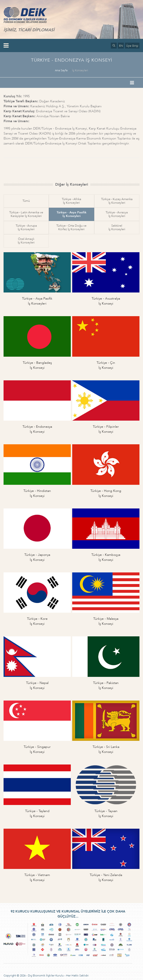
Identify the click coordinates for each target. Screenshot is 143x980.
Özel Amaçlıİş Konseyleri (26, 241)
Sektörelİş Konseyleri (117, 227)
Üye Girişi (132, 46)
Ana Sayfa (61, 70)
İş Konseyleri (80, 70)
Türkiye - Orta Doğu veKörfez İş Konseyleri (71, 227)
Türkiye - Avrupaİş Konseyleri (26, 227)
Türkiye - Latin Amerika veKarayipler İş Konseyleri (26, 214)
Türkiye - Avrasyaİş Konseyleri (117, 214)
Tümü (26, 201)
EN (121, 46)
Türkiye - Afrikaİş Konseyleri (71, 201)
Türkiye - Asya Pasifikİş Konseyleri (71, 214)
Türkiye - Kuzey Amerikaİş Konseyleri (117, 201)
